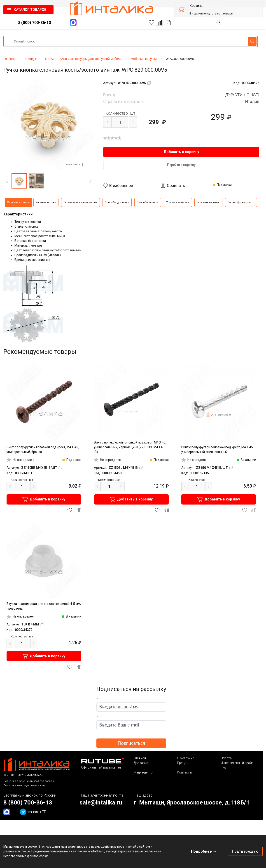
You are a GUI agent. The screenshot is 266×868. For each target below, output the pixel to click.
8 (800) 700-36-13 (35, 22)
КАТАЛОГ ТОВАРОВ (30, 10)
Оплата (226, 758)
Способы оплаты (148, 202)
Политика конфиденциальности (24, 785)
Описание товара (18, 202)
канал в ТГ (33, 812)
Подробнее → (204, 851)
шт (120, 113)
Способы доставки (117, 202)
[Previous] (7, 181)
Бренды (183, 763)
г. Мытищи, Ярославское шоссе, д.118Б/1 (192, 802)
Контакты (184, 772)
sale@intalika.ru (101, 802)
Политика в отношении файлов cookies (29, 781)
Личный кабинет (218, 22)
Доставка (141, 763)
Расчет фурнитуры (239, 202)
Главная (140, 758)
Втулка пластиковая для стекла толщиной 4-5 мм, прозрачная (44, 606)
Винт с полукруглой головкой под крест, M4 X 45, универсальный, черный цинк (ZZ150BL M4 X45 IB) (130, 447)
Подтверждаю (245, 851)
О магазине (185, 758)
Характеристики (46, 202)
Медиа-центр (143, 772)
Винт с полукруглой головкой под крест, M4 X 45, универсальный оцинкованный (217, 449)
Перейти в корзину (181, 165)
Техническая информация (80, 202)
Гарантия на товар (209, 202)
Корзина (196, 6)
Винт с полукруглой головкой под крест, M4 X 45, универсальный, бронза (43, 449)
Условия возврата (178, 202)
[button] (19, 181)
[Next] (91, 181)
